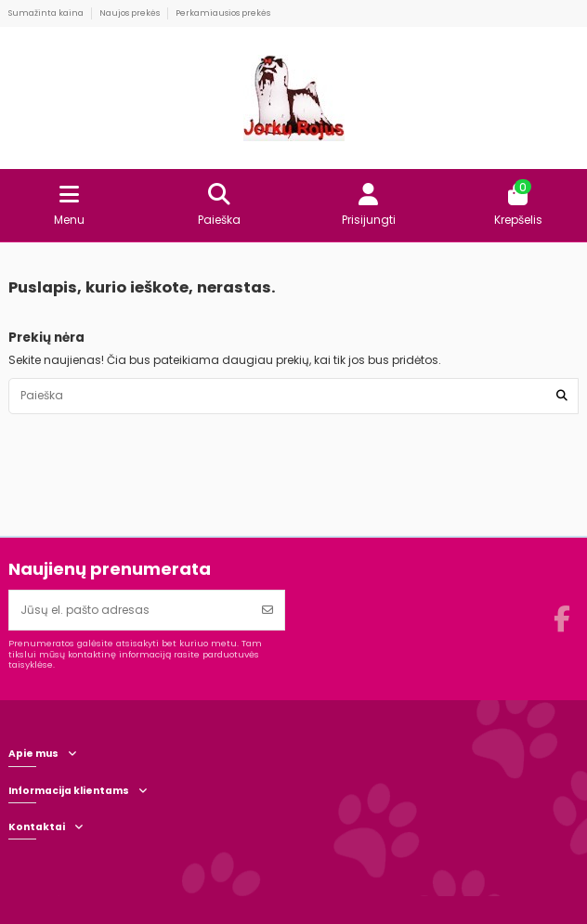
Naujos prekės (130, 13)
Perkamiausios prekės (223, 13)
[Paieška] (562, 396)
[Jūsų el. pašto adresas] (130, 610)
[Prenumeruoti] (267, 610)
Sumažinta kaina (47, 13)
